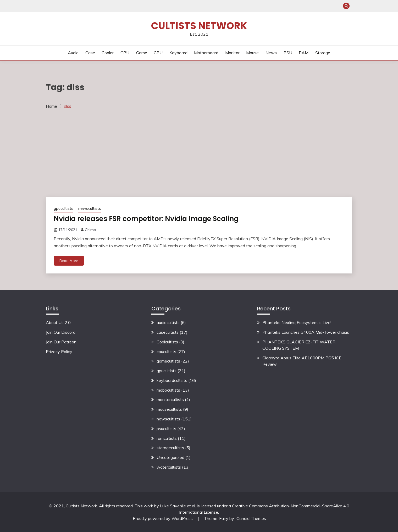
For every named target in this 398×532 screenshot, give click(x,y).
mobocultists (168, 390)
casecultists (168, 332)
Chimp (90, 230)
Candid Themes (251, 518)
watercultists (169, 467)
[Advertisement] (199, 153)
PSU (288, 53)
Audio (73, 53)
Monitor (232, 53)
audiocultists (168, 322)
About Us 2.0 (58, 322)
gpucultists (63, 208)
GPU (158, 53)
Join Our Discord (61, 332)
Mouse (252, 53)
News (271, 53)
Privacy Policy (59, 352)
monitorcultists (170, 399)
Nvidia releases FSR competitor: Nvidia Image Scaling (146, 219)
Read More (69, 261)
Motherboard (206, 53)
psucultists (166, 429)
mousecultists (169, 409)
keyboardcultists (172, 380)
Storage (323, 53)
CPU (125, 53)
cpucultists (166, 352)
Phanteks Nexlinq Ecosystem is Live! (297, 322)
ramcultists (167, 438)
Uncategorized (170, 457)
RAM (304, 53)
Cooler (108, 53)
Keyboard (178, 53)
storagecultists (170, 448)
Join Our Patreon (61, 342)
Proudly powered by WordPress (163, 518)
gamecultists (168, 361)
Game (142, 53)
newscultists (90, 208)
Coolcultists (167, 342)
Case (90, 53)
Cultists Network (199, 26)
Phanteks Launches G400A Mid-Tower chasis (306, 332)
